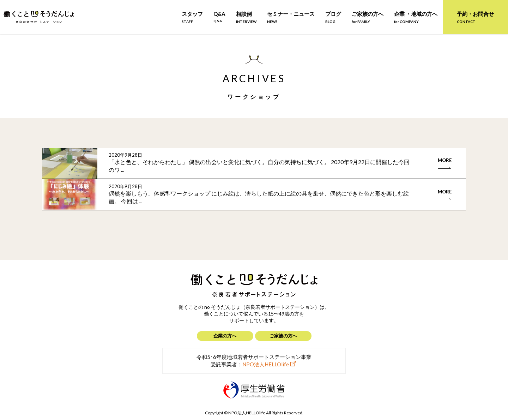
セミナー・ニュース (291, 17)
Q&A (219, 17)
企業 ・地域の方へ (416, 17)
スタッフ (192, 17)
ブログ (333, 17)
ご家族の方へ (368, 17)
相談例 (246, 17)
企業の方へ (225, 336)
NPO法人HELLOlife (266, 364)
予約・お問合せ (475, 17)
